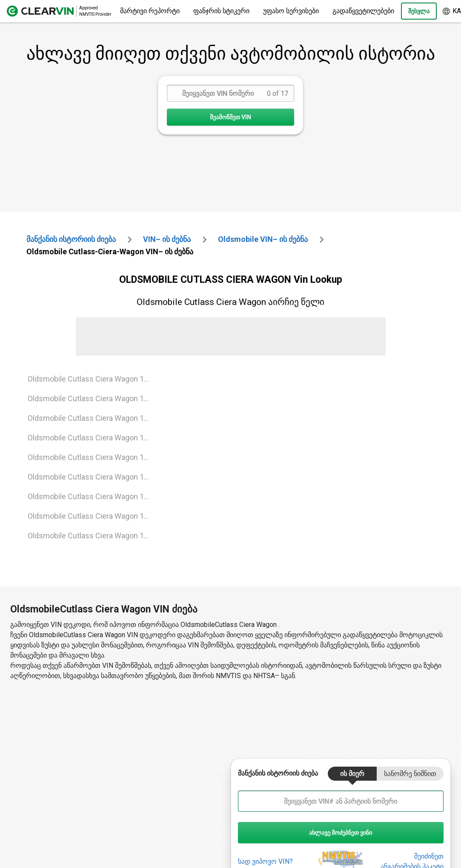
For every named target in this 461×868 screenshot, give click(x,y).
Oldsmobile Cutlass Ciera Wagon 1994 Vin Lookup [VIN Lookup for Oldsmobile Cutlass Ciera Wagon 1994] (92, 516)
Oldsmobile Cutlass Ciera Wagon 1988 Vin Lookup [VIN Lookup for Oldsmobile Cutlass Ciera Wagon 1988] (92, 398)
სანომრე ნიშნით (410, 774)
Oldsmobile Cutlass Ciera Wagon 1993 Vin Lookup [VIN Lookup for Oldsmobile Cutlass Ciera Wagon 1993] (92, 496)
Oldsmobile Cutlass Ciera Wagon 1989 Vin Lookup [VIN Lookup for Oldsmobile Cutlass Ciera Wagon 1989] (92, 418)
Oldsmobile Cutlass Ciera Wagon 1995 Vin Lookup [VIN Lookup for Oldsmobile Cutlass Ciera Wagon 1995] (92, 536)
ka (451, 11)
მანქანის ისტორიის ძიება (71, 239)
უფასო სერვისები (291, 11)
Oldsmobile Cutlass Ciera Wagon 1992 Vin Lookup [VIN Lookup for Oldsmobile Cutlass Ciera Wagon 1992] (92, 477)
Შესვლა (419, 11)
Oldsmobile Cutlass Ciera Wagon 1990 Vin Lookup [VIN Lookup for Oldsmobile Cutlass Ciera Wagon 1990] (92, 438)
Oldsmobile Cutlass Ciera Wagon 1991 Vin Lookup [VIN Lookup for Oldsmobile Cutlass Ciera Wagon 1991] (92, 457)
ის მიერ (352, 774)
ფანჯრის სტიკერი (221, 11)
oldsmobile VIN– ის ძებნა (263, 239)
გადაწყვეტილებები (363, 11)
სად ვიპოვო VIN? (265, 861)
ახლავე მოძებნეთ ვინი (341, 833)
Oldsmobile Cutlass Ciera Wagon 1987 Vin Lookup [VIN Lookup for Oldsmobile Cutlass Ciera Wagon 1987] (92, 379)
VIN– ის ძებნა (167, 239)
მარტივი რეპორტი (150, 11)
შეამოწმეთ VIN (230, 117)
